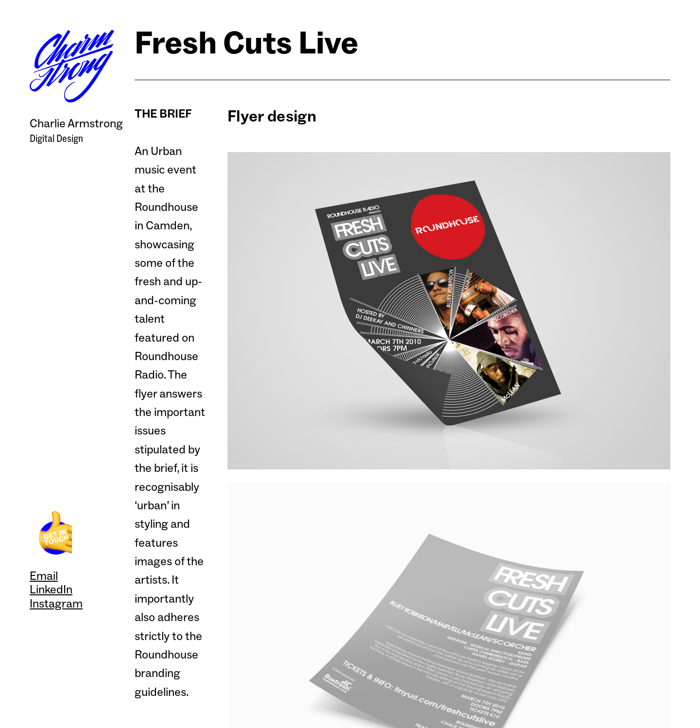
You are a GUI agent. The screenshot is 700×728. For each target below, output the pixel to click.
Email (44, 576)
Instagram (56, 603)
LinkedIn (51, 589)
